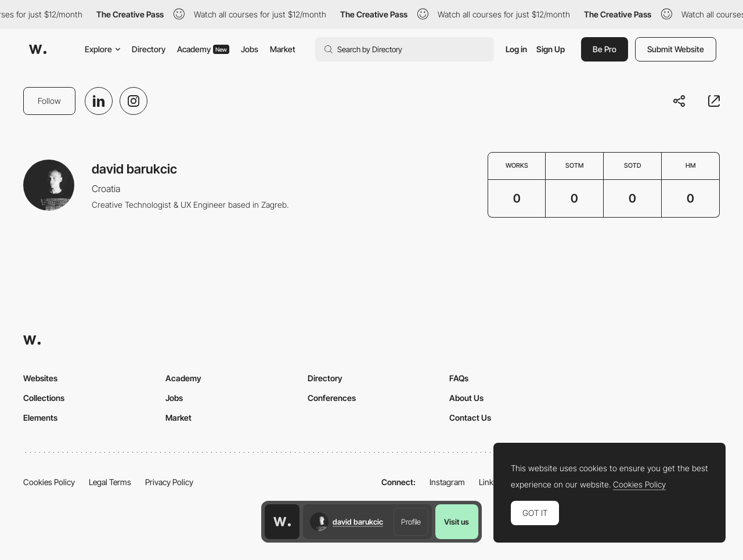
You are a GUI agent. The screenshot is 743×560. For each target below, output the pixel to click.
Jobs (250, 49)
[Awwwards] (38, 49)
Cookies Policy (49, 482)
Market (283, 49)
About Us (466, 398)
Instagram (447, 482)
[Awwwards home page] (282, 522)
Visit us (457, 522)
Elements (40, 418)
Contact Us (470, 418)
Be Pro (605, 49)
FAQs (459, 378)
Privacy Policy (169, 482)
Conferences (332, 398)
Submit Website (676, 49)
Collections (44, 398)
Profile (411, 522)
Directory (149, 49)
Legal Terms (110, 482)
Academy (203, 49)
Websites (40, 378)
